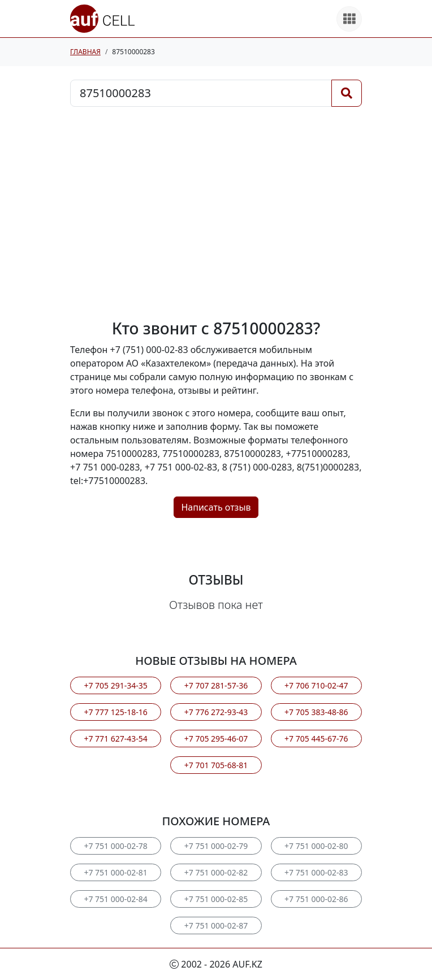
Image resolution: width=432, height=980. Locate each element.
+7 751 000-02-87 (216, 925)
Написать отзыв (216, 507)
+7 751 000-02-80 (316, 846)
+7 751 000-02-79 (216, 846)
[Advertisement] (216, 213)
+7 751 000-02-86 (316, 899)
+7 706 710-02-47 (316, 685)
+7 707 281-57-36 (216, 685)
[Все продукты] (349, 19)
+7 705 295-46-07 (216, 739)
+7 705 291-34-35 (115, 685)
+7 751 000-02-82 (216, 872)
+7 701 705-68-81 (216, 765)
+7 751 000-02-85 (216, 899)
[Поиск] (347, 93)
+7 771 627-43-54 (115, 739)
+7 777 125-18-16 (115, 712)
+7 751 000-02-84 (115, 899)
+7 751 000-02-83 (316, 872)
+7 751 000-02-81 (115, 872)
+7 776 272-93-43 (216, 712)
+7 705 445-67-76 (316, 739)
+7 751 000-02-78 (115, 846)
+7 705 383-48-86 (316, 712)
